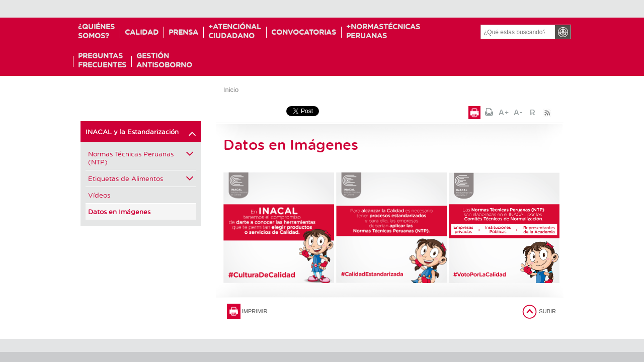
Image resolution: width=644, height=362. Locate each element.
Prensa (183, 32)
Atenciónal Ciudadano (237, 31)
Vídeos (99, 195)
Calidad (142, 32)
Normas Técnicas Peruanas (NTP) (141, 158)
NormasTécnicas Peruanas (391, 31)
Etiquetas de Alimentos (141, 178)
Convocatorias (309, 32)
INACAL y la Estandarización (141, 134)
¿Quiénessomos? (96, 31)
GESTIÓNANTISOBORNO (164, 60)
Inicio (231, 90)
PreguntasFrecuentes (102, 60)
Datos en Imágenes (119, 211)
